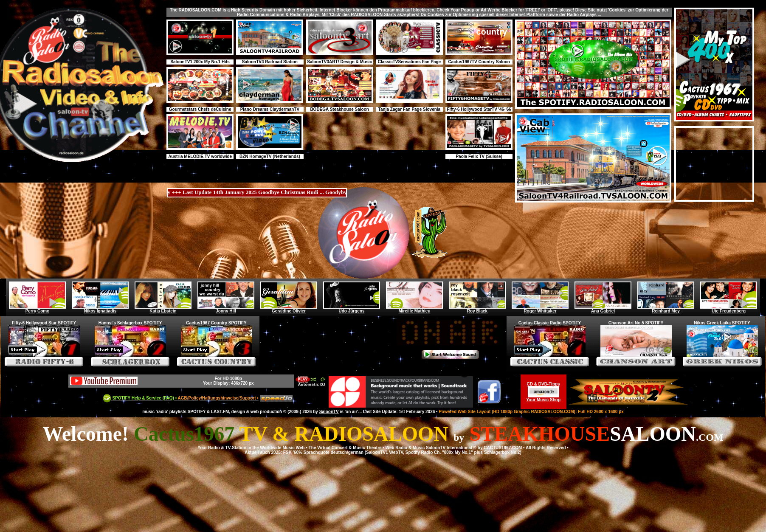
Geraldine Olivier (289, 309)
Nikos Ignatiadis (100, 309)
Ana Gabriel (603, 309)
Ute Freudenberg (729, 309)
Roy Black (477, 309)
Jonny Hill (226, 309)
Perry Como (37, 309)
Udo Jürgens (352, 309)
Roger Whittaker (540, 309)
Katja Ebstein (163, 309)
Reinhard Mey (666, 309)
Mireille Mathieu (414, 309)
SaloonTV (329, 412)
